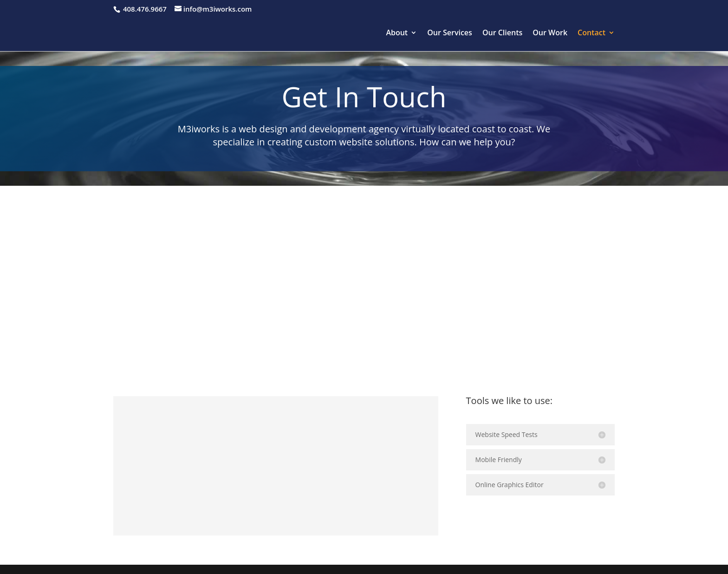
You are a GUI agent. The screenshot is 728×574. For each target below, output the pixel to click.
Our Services (450, 33)
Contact (591, 33)
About (397, 33)
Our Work (550, 33)
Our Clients (502, 33)
